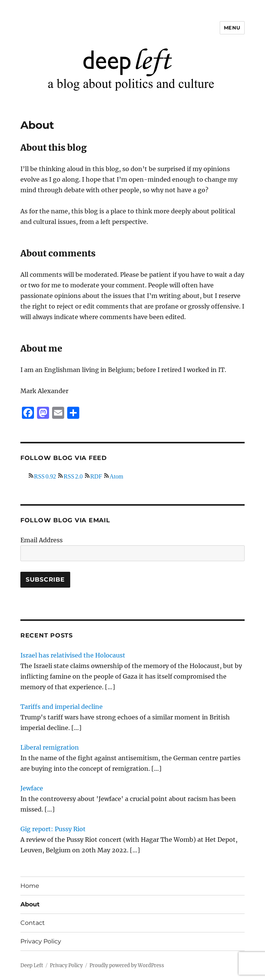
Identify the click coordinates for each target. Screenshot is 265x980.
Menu (232, 28)
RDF (96, 475)
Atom (116, 475)
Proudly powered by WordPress (127, 965)
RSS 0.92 (45, 475)
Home (30, 886)
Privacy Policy (41, 941)
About (30, 904)
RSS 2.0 (73, 475)
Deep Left (32, 965)
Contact (33, 923)
